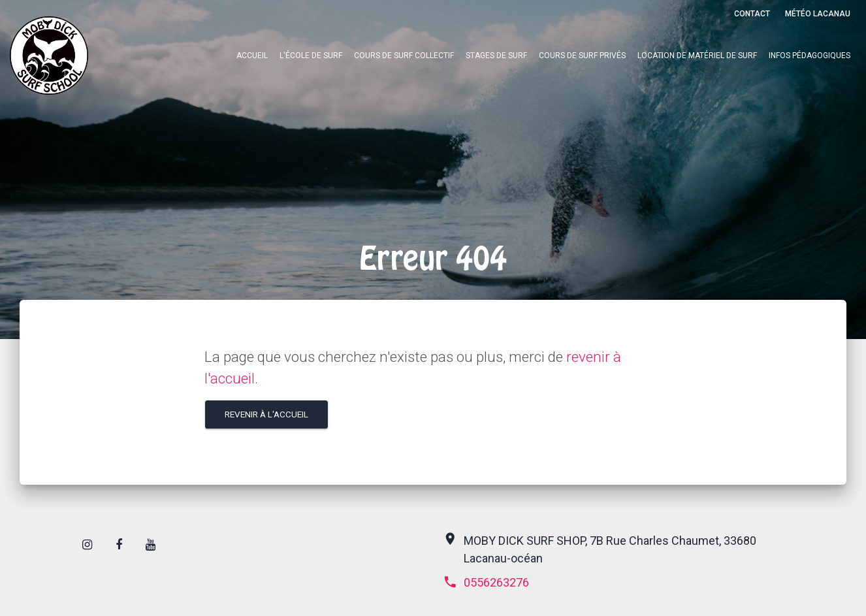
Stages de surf (496, 56)
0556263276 (486, 582)
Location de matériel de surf (697, 56)
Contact (752, 14)
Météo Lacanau (818, 14)
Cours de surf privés (582, 56)
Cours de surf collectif (404, 56)
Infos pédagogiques (810, 56)
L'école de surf (311, 56)
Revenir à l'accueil (266, 414)
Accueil (252, 56)
